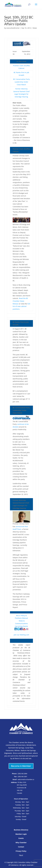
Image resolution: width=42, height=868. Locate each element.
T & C (21, 855)
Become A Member (21, 766)
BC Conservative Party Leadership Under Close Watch (21, 82)
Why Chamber (21, 843)
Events (21, 838)
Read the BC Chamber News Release (20, 301)
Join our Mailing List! (21, 635)
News (35, 28)
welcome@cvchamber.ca (26, 779)
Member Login (21, 834)
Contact (21, 847)
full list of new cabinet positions (21, 306)
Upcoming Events (21, 626)
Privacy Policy (21, 851)
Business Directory (21, 830)
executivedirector (13, 28)
